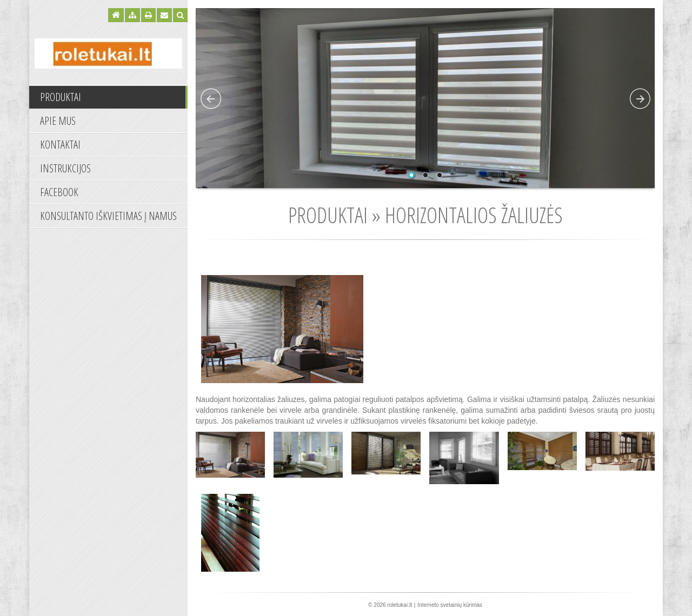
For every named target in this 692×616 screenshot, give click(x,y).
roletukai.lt (400, 605)
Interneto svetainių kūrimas (450, 605)
